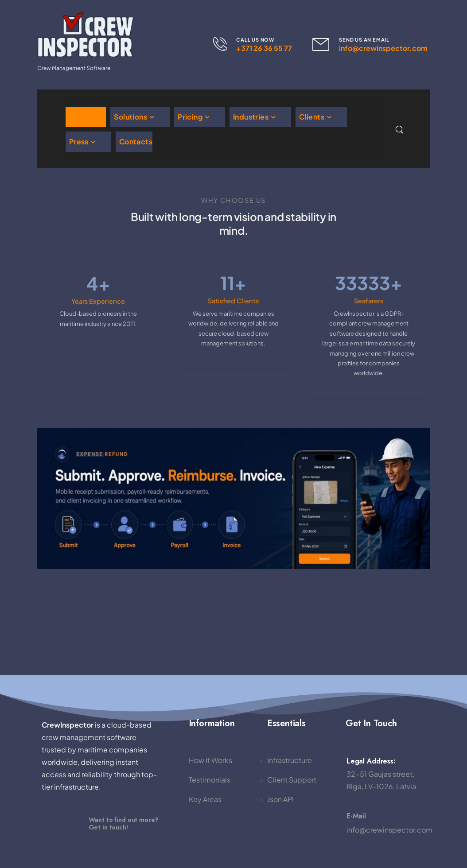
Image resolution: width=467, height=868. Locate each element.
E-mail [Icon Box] (356, 816)
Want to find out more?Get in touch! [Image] (124, 823)
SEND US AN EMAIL (364, 40)
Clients (312, 117)
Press (79, 141)
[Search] (400, 130)
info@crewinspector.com (383, 48)
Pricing (190, 117)
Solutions (130, 117)
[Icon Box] (386, 823)
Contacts (136, 141)
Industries (251, 117)
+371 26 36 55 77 (264, 48)
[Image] (61, 824)
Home (80, 117)
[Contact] (225, 44)
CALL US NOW (255, 40)
